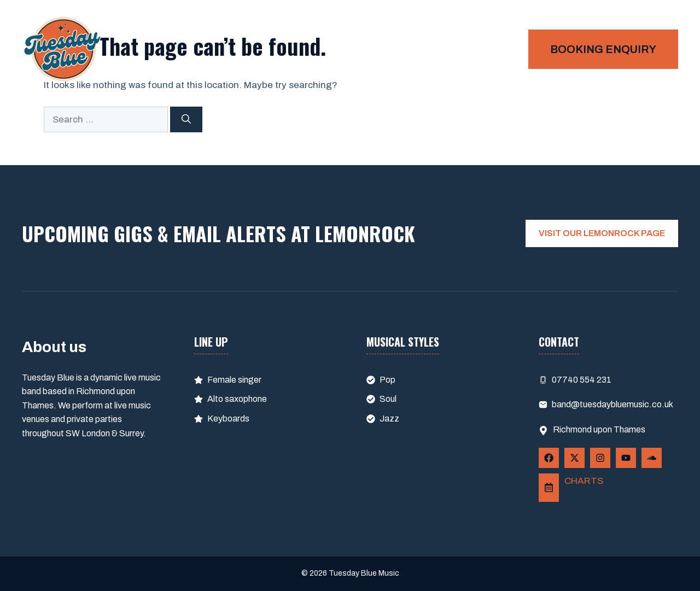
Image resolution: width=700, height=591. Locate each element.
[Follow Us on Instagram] (600, 458)
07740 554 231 (582, 380)
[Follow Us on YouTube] (626, 458)
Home (448, 49)
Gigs (497, 49)
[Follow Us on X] (574, 458)
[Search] (186, 120)
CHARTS (584, 481)
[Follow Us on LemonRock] (549, 488)
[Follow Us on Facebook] (549, 458)
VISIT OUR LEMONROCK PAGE (602, 233)
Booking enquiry (603, 49)
